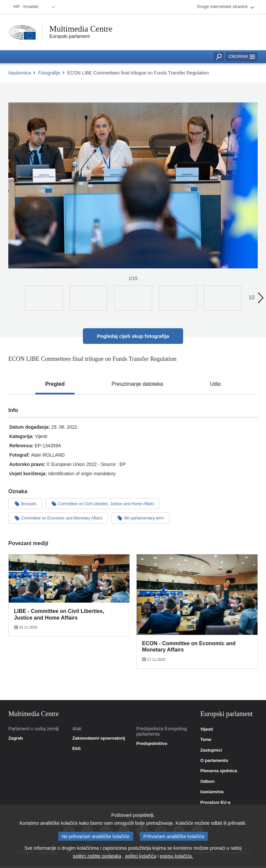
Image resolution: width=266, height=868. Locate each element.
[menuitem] (33, 7)
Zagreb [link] (15, 738)
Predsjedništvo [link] (152, 744)
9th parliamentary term (140, 518)
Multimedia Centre (81, 29)
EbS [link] (76, 749)
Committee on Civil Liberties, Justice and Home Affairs (102, 504)
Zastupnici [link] (211, 750)
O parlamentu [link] (214, 761)
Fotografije (49, 73)
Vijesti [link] (207, 729)
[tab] (55, 384)
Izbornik (242, 56)
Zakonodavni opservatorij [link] (99, 738)
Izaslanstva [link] (212, 792)
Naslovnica (20, 73)
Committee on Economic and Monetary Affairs (58, 518)
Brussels (25, 504)
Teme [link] (206, 740)
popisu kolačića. (176, 856)
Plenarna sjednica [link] (219, 771)
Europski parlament (69, 36)
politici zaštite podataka (97, 856)
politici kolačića (141, 856)
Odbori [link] (208, 782)
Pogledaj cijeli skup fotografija (133, 336)
